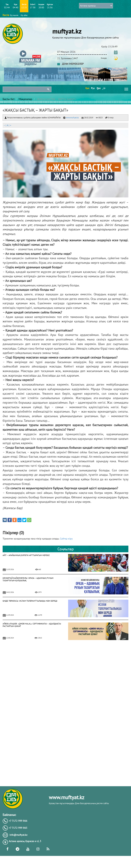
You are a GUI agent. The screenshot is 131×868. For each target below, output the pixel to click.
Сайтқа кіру (66, 539)
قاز (104, 88)
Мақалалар (25, 99)
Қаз (87, 88)
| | (7, 125)
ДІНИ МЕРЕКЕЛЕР (70, 64)
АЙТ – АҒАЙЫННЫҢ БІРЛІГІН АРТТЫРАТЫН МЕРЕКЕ (26, 555)
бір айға (24, 15)
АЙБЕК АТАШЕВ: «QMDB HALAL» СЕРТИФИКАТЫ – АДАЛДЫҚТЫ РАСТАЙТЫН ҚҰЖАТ (32, 625)
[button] (30, 51)
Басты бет (9, 99)
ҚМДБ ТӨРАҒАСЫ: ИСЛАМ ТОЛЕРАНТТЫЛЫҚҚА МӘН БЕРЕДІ (30, 601)
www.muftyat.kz (71, 118)
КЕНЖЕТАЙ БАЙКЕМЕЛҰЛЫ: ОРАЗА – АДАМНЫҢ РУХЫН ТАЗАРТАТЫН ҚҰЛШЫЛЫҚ (28, 579)
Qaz (98, 88)
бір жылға (14, 15)
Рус (93, 88)
